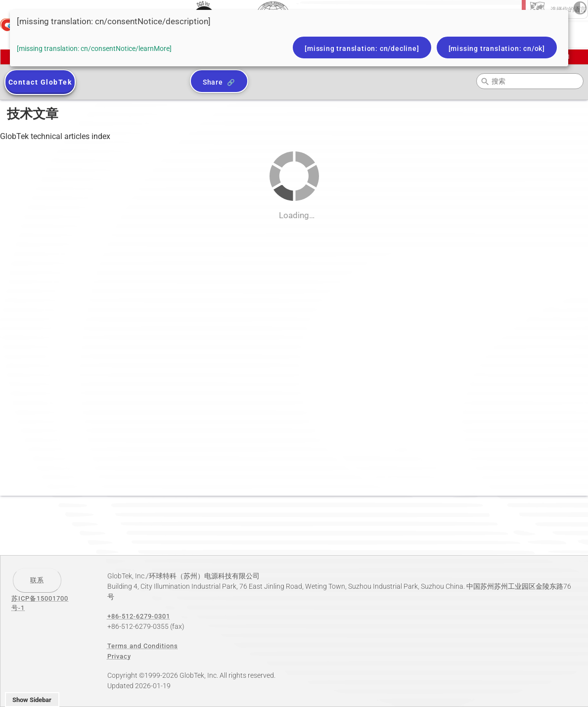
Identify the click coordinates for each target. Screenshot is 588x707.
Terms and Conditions (143, 646)
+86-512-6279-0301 (139, 616)
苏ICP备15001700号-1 (40, 603)
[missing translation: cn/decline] (362, 48)
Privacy (119, 656)
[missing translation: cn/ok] (497, 48)
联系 (37, 580)
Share (213, 82)
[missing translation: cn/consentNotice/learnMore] (94, 48)
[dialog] (289, 38)
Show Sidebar (32, 700)
